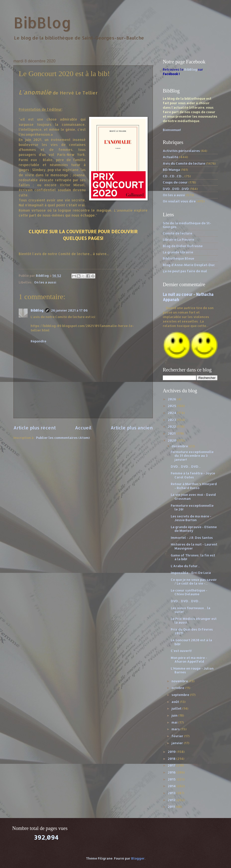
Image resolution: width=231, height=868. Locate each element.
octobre (178, 688)
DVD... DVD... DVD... (186, 466)
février (178, 736)
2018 (172, 759)
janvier (178, 743)
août (176, 702)
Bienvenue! (172, 130)
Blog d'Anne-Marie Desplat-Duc (189, 265)
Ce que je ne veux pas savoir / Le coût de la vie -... (194, 581)
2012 (172, 800)
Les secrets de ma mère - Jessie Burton (191, 518)
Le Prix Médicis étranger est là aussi (194, 620)
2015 (172, 779)
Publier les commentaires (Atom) (63, 438)
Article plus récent (35, 428)
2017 (172, 765)
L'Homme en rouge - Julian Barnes (192, 670)
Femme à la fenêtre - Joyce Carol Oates (193, 475)
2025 (172, 406)
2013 (172, 793)
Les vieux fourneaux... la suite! (191, 610)
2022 (172, 426)
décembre (180, 446)
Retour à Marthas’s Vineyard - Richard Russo (194, 486)
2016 (172, 772)
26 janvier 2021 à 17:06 (69, 310)
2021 (172, 433)
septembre (181, 695)
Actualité (171, 157)
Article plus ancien (132, 428)
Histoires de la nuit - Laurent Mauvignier (194, 546)
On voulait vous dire (179, 201)
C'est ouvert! (181, 651)
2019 (172, 752)
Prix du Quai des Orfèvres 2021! (192, 631)
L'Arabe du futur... (185, 566)
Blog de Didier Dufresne (183, 246)
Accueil (83, 428)
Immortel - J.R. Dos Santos (192, 538)
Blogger (138, 858)
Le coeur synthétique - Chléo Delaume (189, 592)
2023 (172, 420)
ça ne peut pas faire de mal (185, 271)
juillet (177, 708)
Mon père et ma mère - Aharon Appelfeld (189, 660)
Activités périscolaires (181, 151)
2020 (172, 440)
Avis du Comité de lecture (184, 163)
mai (175, 722)
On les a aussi (45, 282)
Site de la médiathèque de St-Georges (187, 225)
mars (176, 729)
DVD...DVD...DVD (176, 189)
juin (175, 715)
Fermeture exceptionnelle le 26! (192, 507)
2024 (172, 413)
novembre (180, 681)
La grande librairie (178, 252)
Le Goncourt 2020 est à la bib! (191, 642)
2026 (172, 399)
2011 (172, 807)
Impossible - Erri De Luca (191, 573)
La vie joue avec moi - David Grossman (193, 496)
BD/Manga (171, 170)
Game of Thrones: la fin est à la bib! (193, 557)
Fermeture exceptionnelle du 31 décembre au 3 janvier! (192, 456)
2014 (172, 786)
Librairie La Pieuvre (178, 239)
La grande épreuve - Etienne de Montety (194, 529)
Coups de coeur (175, 182)
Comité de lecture (177, 233)
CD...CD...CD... (173, 176)
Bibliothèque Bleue (178, 258)
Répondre (38, 341)
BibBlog (42, 23)
